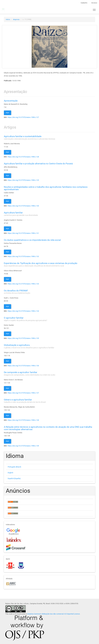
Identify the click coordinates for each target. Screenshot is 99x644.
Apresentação (11, 101)
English (10, 473)
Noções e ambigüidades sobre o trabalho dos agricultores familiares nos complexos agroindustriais (46, 188)
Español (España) (14, 478)
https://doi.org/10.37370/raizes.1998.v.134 (23, 311)
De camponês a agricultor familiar (49, 373)
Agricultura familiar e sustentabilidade (49, 137)
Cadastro (84, 3)
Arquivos (16, 19)
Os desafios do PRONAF (49, 292)
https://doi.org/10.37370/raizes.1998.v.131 (23, 233)
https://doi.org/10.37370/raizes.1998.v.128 (23, 157)
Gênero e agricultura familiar (49, 401)
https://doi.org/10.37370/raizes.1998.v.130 (23, 206)
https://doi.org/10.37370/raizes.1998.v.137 (23, 393)
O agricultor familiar (49, 319)
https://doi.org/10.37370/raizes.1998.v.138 (23, 420)
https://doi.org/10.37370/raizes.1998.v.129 (23, 180)
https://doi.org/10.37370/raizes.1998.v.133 (23, 284)
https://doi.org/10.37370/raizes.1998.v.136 (23, 366)
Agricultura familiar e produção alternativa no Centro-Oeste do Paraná (38, 164)
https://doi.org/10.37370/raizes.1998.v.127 (23, 117)
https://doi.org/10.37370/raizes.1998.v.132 (23, 256)
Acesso (94, 3)
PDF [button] (7, 113)
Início (8, 19)
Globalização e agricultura (49, 346)
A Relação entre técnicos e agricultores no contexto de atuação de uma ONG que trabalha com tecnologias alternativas (48, 428)
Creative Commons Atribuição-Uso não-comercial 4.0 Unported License (54, 614)
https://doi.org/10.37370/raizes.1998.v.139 (23, 446)
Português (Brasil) (14, 467)
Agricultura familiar (49, 214)
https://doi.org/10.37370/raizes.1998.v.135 (23, 338)
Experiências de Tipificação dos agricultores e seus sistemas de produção (49, 264)
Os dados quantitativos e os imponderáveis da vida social (32, 240)
